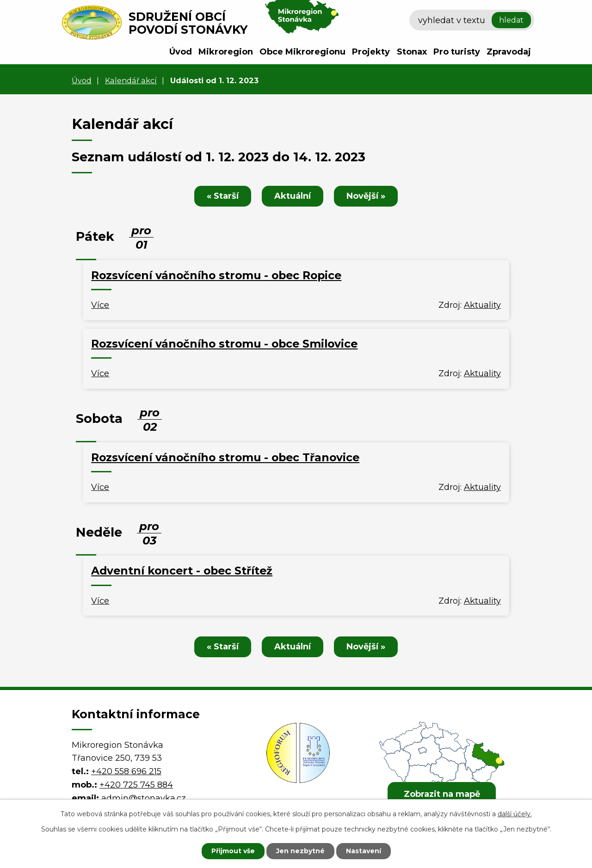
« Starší (223, 196)
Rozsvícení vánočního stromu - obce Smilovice (224, 344)
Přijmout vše (233, 851)
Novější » (366, 196)
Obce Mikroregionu (302, 52)
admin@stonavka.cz (144, 798)
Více (100, 305)
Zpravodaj (509, 52)
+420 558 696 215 (126, 771)
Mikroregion (226, 52)
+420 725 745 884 (136, 785)
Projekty (371, 52)
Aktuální (293, 196)
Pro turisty (457, 52)
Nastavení (364, 851)
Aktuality (482, 305)
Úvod (181, 52)
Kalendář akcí (131, 80)
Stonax (412, 52)
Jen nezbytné (300, 851)
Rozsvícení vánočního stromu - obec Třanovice (225, 457)
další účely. (515, 814)
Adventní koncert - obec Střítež (182, 571)
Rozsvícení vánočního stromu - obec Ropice (216, 275)
